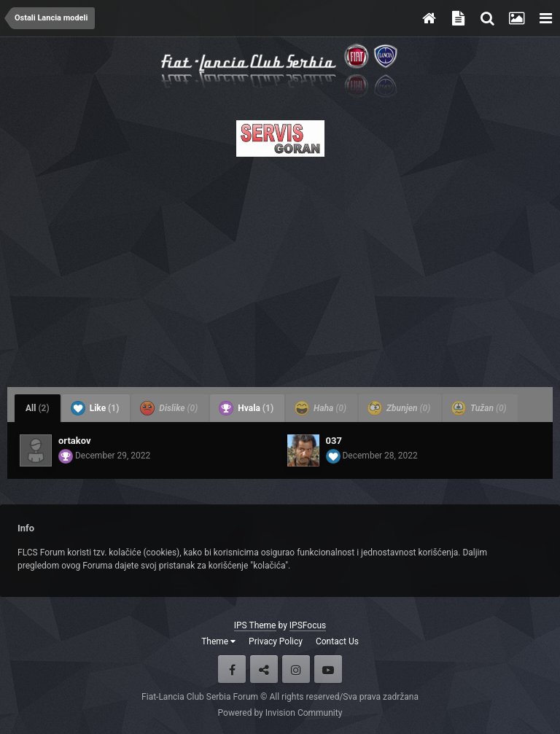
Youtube (328, 669)
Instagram (296, 669)
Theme (218, 641)
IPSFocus (308, 625)
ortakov (75, 441)
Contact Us (337, 641)
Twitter (264, 669)
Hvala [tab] (246, 408)
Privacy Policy (276, 641)
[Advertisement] (280, 268)
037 (334, 441)
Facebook (232, 669)
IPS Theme (255, 625)
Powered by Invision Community (280, 713)
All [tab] (38, 408)
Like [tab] (95, 408)
